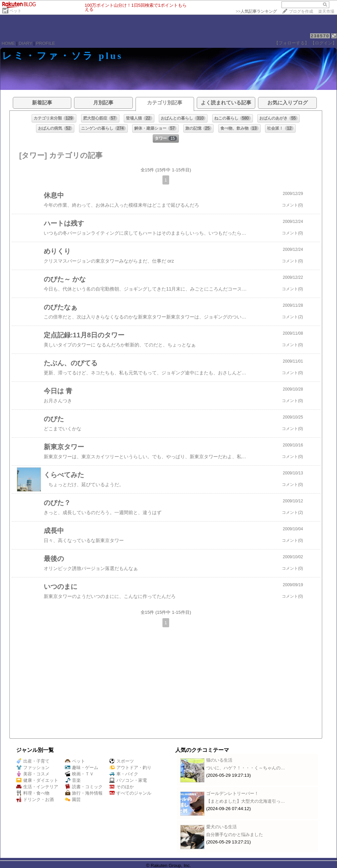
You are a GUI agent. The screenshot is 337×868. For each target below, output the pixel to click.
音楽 (73, 780)
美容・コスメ (33, 774)
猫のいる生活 (219, 760)
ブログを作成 (301, 11)
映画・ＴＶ (79, 774)
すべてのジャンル (130, 793)
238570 (320, 36)
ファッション (33, 767)
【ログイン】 (324, 43)
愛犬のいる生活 (221, 827)
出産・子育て (33, 761)
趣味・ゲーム (82, 767)
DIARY (26, 43)
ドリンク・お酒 (35, 799)
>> (256, 11)
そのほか (122, 787)
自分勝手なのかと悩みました (235, 834)
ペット (15, 11)
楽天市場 (326, 11)
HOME (8, 43)
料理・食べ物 (33, 793)
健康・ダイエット (37, 780)
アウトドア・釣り (130, 767)
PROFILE (46, 43)
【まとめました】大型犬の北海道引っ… (246, 801)
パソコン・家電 (128, 780)
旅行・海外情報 (84, 793)
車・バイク (124, 774)
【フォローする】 (292, 43)
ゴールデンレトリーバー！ (232, 793)
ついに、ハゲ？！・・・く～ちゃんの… (246, 768)
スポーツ (122, 761)
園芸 (73, 799)
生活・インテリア (37, 787)
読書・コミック (84, 787)
